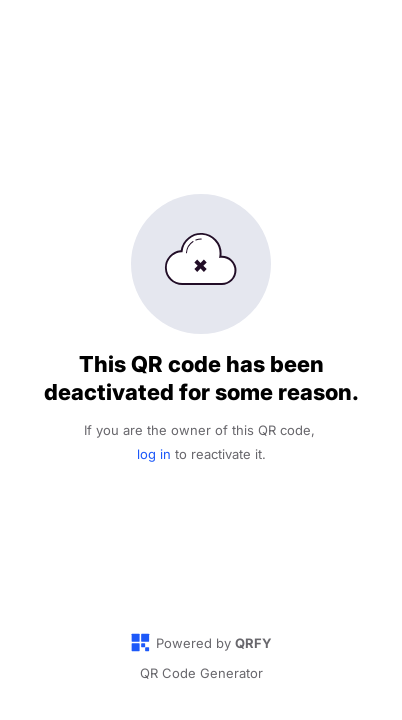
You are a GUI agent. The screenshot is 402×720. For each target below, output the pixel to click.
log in (154, 454)
